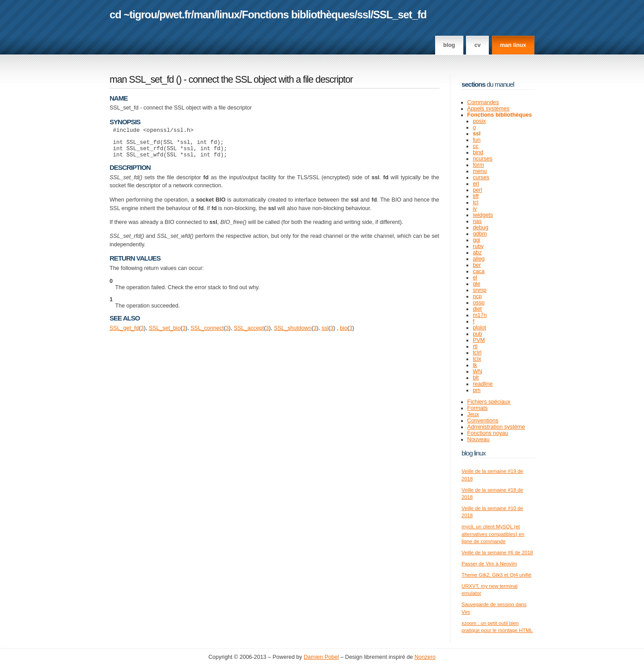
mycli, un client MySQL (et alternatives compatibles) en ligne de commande (493, 534)
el (475, 278)
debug (481, 228)
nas (477, 221)
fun (477, 140)
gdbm (480, 234)
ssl (364, 15)
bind (478, 152)
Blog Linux (474, 453)
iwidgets (483, 215)
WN (477, 371)
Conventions (483, 421)
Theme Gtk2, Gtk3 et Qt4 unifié (496, 575)
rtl (475, 346)
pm (477, 390)
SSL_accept (249, 333)
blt (476, 378)
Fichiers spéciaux (489, 402)
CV (478, 45)
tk (475, 365)
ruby (478, 246)
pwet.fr (175, 15)
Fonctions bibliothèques (298, 15)
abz (477, 253)
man (204, 15)
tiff (476, 196)
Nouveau (479, 439)
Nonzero (425, 657)
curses (481, 177)
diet (477, 309)
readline (483, 384)
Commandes (483, 102)
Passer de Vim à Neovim (489, 564)
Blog (449, 45)
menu (480, 171)
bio (344, 333)
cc (476, 146)
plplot (479, 328)
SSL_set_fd (400, 15)
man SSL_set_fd (142, 80)
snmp (480, 290)
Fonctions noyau (488, 433)
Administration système (496, 427)
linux (228, 15)
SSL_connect (207, 333)
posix (479, 121)
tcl (476, 202)
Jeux (473, 414)
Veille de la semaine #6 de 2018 (497, 552)
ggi (477, 240)
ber (477, 265)
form (478, 165)
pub (477, 334)
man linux (513, 45)
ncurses (483, 159)
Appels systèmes (489, 109)
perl (477, 190)
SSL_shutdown (292, 333)
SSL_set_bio (165, 333)
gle (477, 284)
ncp (477, 296)
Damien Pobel (321, 657)
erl (476, 184)
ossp (479, 303)
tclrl (477, 353)
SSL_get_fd (124, 333)
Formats (478, 408)
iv (475, 209)
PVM (479, 340)
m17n (480, 315)
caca (479, 271)
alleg (479, 259)
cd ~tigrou (133, 15)
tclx (477, 359)
